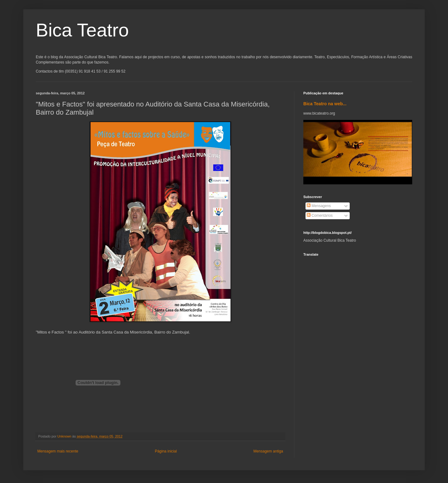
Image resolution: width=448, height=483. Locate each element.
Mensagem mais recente (58, 451)
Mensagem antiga (268, 451)
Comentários (320, 215)
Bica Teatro (82, 30)
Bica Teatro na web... (325, 104)
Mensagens (319, 206)
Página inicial (166, 451)
